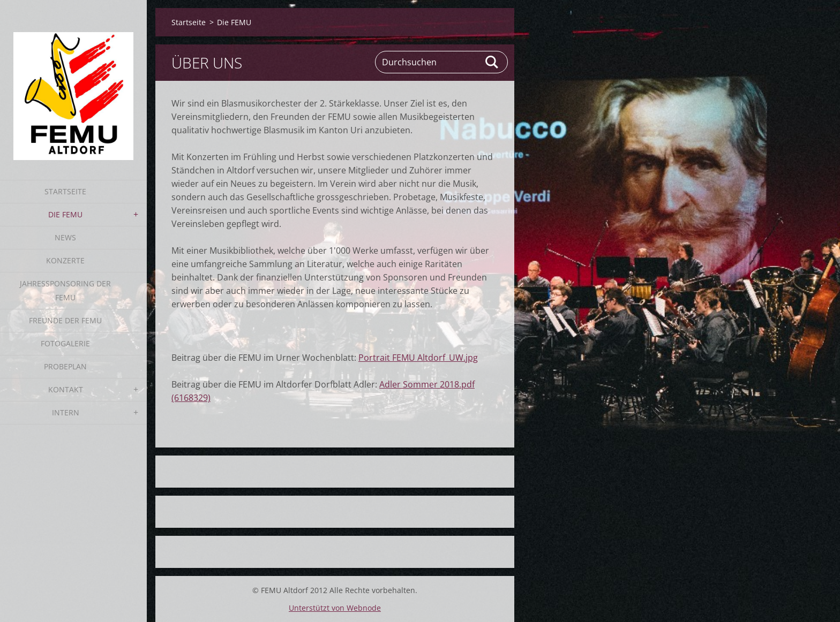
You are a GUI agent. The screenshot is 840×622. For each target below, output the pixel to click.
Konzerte (65, 260)
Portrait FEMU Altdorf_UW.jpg (418, 358)
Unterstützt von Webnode (335, 608)
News (65, 237)
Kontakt (66, 389)
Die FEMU (65, 214)
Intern (66, 412)
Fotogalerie (65, 343)
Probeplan (65, 366)
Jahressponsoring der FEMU (65, 290)
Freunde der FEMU (65, 320)
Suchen (492, 62)
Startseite (65, 191)
